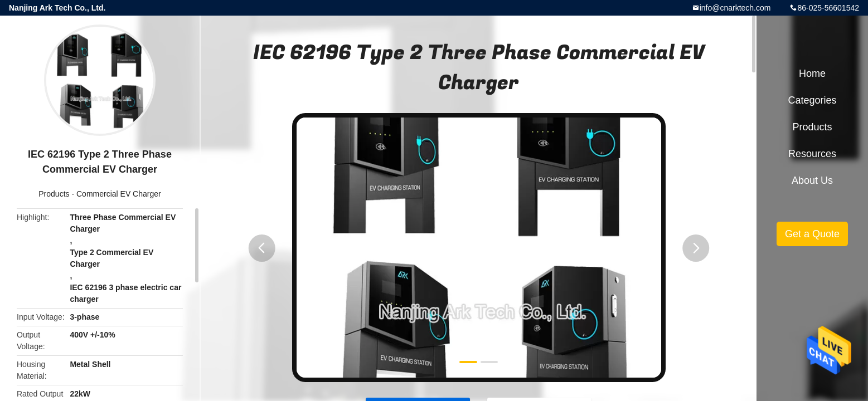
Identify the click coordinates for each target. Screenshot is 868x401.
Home (812, 74)
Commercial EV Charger (119, 194)
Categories (812, 100)
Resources (812, 154)
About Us (812, 180)
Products (54, 194)
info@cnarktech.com (735, 8)
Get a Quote (812, 234)
